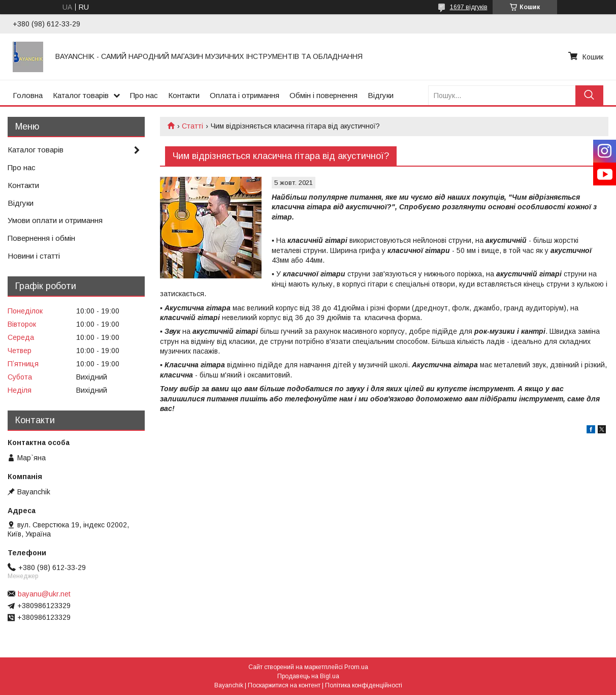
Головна (28, 95)
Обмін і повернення (323, 95)
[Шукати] (589, 95)
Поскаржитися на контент (284, 685)
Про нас (144, 95)
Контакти (184, 95)
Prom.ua (356, 667)
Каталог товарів (81, 95)
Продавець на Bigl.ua (308, 676)
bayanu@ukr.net (44, 594)
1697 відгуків (469, 7)
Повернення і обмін (41, 238)
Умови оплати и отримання (55, 220)
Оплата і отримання (245, 95)
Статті (192, 126)
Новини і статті (34, 256)
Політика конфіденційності (364, 685)
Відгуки (381, 95)
